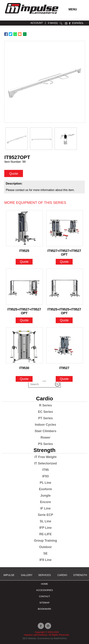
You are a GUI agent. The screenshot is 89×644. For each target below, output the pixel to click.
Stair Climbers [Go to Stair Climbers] (45, 431)
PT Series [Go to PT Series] (45, 418)
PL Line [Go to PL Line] (45, 483)
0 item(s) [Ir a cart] (53, 23)
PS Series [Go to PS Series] (45, 444)
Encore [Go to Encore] (45, 502)
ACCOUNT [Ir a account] (37, 23)
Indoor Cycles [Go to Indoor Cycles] (45, 425)
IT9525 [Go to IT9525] (24, 251)
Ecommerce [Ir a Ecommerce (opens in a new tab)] (44, 638)
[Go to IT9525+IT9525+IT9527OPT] (65, 287)
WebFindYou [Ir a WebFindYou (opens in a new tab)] (60, 638)
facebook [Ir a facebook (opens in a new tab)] (70, 23)
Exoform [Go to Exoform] (45, 489)
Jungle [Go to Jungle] (45, 496)
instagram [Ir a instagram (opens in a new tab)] (66, 23)
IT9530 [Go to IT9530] (24, 368)
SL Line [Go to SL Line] (45, 521)
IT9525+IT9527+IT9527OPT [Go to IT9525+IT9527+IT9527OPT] (24, 310)
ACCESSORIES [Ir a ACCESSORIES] (44, 590)
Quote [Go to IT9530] (24, 379)
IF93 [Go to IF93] (45, 476)
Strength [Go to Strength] (44, 450)
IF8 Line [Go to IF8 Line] (45, 560)
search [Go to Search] (61, 23)
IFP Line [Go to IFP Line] (46, 528)
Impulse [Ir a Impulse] (9, 575)
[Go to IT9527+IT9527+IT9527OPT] (65, 228)
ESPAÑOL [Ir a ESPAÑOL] (78, 23)
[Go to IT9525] (24, 228)
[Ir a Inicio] (32, 15)
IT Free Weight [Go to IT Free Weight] (46, 457)
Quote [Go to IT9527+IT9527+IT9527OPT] (64, 262)
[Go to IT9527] (65, 345)
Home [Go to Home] (45, 584)
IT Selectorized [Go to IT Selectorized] (45, 463)
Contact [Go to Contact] (44, 596)
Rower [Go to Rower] (45, 437)
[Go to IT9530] (24, 345)
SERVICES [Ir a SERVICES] (45, 575)
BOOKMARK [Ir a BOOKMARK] (44, 609)
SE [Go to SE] (45, 553)
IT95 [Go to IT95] (45, 470)
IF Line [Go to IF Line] (46, 508)
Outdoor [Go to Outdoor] (45, 547)
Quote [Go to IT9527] (64, 379)
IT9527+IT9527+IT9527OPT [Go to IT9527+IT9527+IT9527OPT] (64, 252)
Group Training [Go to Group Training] (45, 541)
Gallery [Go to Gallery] (27, 575)
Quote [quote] (14, 174)
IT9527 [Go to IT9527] (64, 368)
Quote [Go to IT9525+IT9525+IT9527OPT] (64, 320)
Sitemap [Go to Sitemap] (44, 603)
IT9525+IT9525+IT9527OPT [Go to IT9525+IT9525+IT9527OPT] (64, 310)
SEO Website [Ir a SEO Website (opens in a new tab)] (29, 638)
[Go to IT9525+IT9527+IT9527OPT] (24, 287)
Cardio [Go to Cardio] (44, 398)
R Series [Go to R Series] (45, 405)
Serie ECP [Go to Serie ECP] (45, 515)
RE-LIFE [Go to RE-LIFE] (46, 534)
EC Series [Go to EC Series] (45, 412)
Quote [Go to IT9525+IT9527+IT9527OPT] (24, 320)
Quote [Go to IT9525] (24, 262)
